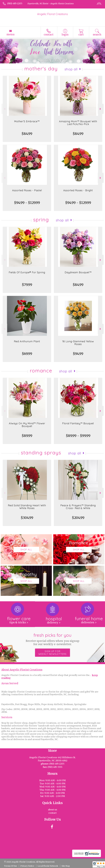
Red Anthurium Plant (27, 341)
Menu (11, 34)
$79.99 (27, 285)
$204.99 (78, 518)
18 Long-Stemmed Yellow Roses (78, 343)
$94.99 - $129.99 (27, 203)
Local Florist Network (48, 866)
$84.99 (27, 134)
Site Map (66, 866)
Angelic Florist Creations (52, 14)
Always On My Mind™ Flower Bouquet (27, 425)
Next (101, 109)
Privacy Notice (27, 866)
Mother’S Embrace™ (27, 121)
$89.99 (27, 436)
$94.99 (78, 354)
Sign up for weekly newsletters (52, 653)
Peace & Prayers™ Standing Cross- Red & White (78, 507)
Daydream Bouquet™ (78, 272)
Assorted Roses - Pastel (27, 190)
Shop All (71, 69)
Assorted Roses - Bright (78, 190)
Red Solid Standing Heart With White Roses (27, 507)
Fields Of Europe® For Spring (27, 272)
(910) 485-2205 (15, 3)
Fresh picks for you (53, 639)
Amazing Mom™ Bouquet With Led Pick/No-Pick (78, 123)
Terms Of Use (11, 866)
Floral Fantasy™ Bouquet (78, 423)
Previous (4, 109)
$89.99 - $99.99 (78, 436)
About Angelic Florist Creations (22, 670)
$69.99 (27, 354)
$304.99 (27, 518)
